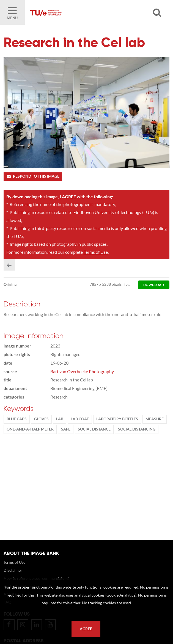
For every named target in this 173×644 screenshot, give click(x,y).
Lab (60, 419)
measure (155, 419)
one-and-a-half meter (30, 429)
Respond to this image (33, 176)
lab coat (80, 419)
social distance (94, 429)
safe (66, 429)
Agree (86, 629)
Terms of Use (96, 252)
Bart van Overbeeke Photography (82, 371)
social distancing (137, 429)
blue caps (17, 419)
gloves (41, 419)
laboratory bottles (117, 419)
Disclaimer (13, 570)
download (154, 285)
